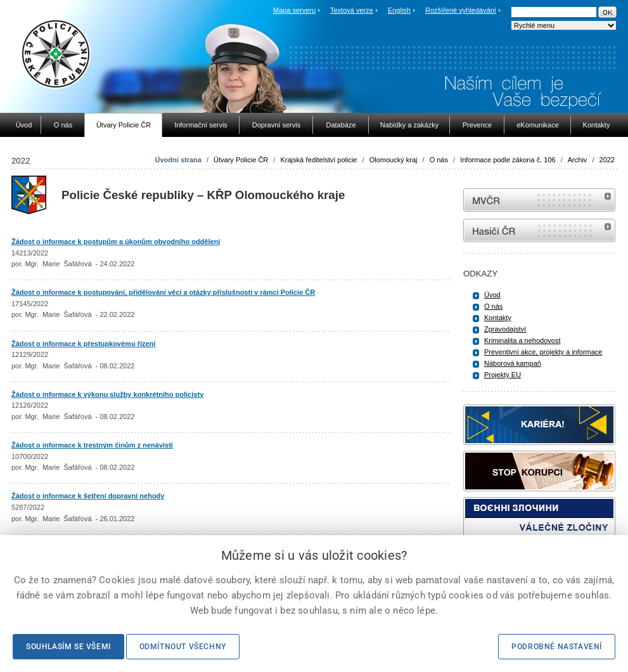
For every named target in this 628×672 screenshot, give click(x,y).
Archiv (578, 160)
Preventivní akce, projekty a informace (543, 352)
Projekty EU (503, 375)
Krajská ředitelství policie (318, 160)
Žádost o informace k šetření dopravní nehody (88, 496)
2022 (607, 160)
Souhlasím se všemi (68, 647)
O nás (439, 160)
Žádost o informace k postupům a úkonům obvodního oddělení (116, 242)
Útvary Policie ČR (241, 160)
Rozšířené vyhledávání (461, 10)
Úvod (492, 295)
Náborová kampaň (513, 363)
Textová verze (352, 10)
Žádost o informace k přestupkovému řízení (83, 344)
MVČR (539, 200)
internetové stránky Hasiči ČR (539, 230)
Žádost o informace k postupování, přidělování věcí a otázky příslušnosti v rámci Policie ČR (163, 292)
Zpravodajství (505, 329)
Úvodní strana (178, 160)
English (399, 10)
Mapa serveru (294, 10)
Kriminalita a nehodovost (522, 340)
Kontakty (498, 318)
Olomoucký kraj (394, 160)
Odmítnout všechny (183, 647)
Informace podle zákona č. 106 (508, 160)
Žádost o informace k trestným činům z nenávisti (92, 445)
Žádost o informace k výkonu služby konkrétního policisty (107, 394)
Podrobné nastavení (557, 647)
